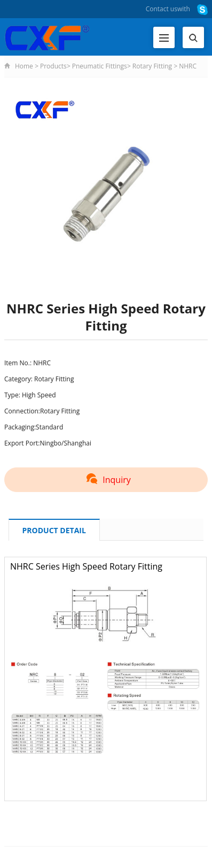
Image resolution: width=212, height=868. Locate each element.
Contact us (162, 9)
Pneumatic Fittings (100, 66)
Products (53, 66)
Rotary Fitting (152, 66)
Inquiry (106, 480)
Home (24, 66)
